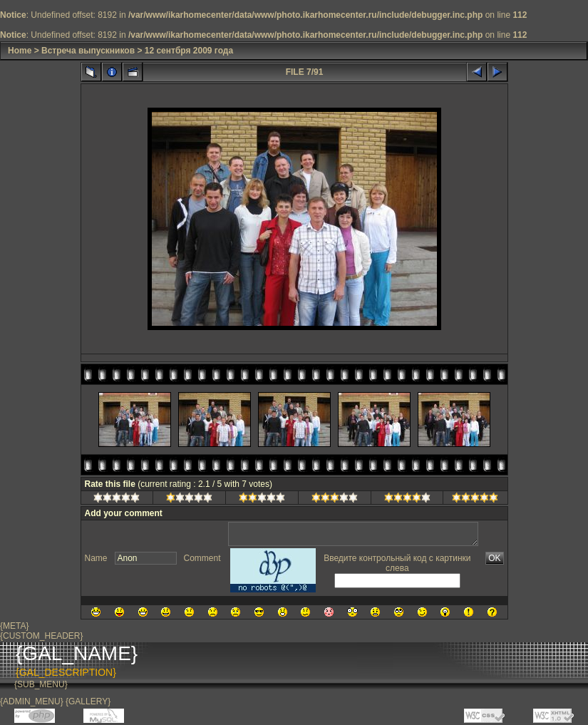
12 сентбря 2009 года (189, 51)
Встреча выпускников (88, 51)
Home (20, 51)
